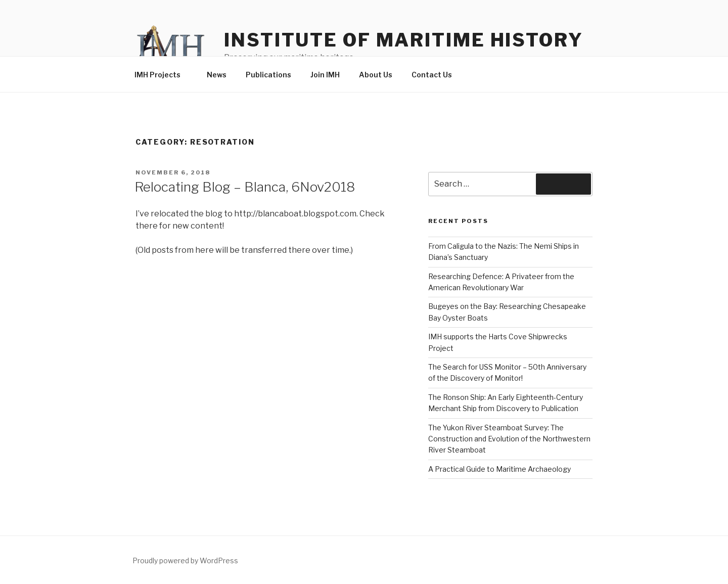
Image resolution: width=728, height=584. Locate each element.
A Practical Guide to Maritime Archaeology (499, 469)
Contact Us (432, 75)
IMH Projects (162, 75)
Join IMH (325, 75)
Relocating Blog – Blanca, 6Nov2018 (245, 187)
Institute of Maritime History (404, 40)
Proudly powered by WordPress (185, 560)
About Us (376, 75)
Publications (268, 75)
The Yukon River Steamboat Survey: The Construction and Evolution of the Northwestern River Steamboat (509, 439)
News (217, 75)
